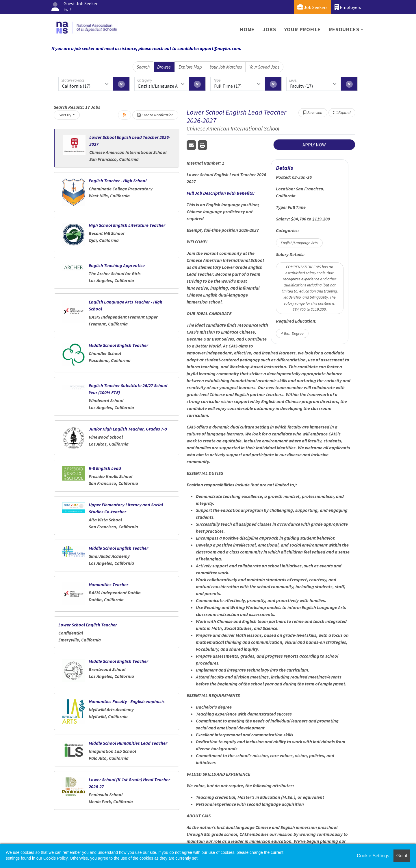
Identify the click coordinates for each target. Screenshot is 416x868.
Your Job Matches (226, 67)
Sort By (65, 115)
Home (247, 29)
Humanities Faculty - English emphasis (127, 701)
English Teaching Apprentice (117, 265)
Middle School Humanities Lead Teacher (128, 743)
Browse (164, 67)
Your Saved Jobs (264, 67)
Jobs (269, 29)
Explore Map (190, 67)
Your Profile (303, 29)
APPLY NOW (314, 145)
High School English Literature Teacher (127, 225)
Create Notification (155, 115)
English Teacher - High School (118, 181)
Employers (348, 7)
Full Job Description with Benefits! (221, 193)
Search (143, 67)
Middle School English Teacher (118, 345)
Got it (402, 856)
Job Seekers (312, 7)
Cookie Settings (373, 856)
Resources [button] (344, 29)
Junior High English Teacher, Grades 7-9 (128, 429)
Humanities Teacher (108, 584)
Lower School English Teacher (88, 625)
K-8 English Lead (105, 468)
